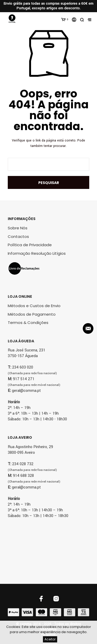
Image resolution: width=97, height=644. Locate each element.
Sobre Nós (18, 228)
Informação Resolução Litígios (37, 253)
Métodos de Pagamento (32, 314)
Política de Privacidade (30, 245)
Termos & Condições (28, 323)
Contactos (18, 236)
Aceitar (50, 639)
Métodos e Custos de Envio (34, 306)
